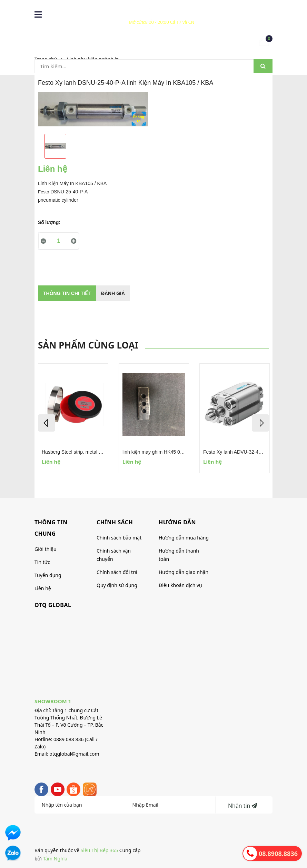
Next (260, 423)
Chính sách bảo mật (119, 538)
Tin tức (42, 562)
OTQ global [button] (53, 605)
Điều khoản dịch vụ (180, 585)
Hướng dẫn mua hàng (184, 538)
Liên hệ (43, 588)
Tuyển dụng (48, 575)
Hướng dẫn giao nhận (184, 572)
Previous (47, 423)
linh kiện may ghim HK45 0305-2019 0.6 (165, 452)
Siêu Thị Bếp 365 (99, 850)
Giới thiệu (46, 549)
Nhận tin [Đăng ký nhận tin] (242, 806)
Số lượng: (49, 222)
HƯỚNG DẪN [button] (177, 522)
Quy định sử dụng (117, 585)
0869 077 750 (106, 13)
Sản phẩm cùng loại (88, 345)
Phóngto (139, 119)
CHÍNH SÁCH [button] (115, 522)
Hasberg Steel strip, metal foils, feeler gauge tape (95, 452)
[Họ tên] (80, 805)
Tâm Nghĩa (55, 859)
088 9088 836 (74, 13)
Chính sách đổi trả (117, 572)
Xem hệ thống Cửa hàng (162, 17)
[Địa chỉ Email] (171, 805)
